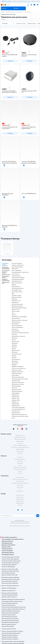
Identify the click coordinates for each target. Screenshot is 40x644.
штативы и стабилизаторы (18, 265)
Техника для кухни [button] (6, 275)
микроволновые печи (17, 354)
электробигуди (15, 324)
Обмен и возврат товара (20, 439)
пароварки (14, 365)
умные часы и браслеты (17, 263)
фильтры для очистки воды (18, 384)
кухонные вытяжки (16, 359)
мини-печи (14, 334)
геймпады (14, 285)
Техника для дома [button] (6, 270)
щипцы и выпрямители (17, 326)
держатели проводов (17, 297)
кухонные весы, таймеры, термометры (20, 333)
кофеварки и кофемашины (18, 366)
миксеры (14, 349)
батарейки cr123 (15, 398)
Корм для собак (20, 501)
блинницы (14, 358)
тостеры (14, 340)
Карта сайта (20, 453)
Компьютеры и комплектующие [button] (6, 268)
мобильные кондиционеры (18, 377)
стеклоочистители (16, 318)
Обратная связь (20, 451)
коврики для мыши (16, 286)
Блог (20, 489)
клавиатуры (14, 299)
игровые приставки (16, 276)
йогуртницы (15, 352)
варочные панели (16, 350)
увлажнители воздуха (17, 374)
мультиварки (15, 343)
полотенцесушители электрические (20, 379)
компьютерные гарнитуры (18, 288)
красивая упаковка (16, 413)
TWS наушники (15, 269)
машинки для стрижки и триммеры (20, 320)
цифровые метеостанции (17, 372)
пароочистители (16, 310)
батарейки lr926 (15, 397)
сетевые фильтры (16, 393)
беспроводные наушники (17, 267)
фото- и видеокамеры (17, 270)
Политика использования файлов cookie (20, 447)
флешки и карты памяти (17, 283)
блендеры (14, 356)
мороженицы (15, 329)
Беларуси (28, 526)
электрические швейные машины (19, 308)
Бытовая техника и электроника (14, 12)
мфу (13, 294)
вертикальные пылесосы (17, 306)
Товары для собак (20, 499)
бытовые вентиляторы (17, 370)
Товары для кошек (20, 495)
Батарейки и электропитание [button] (6, 280)
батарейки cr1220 (16, 400)
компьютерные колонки (17, 292)
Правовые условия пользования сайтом (20, 522)
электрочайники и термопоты (18, 336)
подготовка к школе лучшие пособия (20, 416)
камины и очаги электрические (19, 368)
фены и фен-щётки (16, 322)
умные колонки (15, 274)
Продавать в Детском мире (20, 437)
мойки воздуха (15, 375)
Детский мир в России (15, 526)
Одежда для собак (20, 503)
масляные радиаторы (17, 386)
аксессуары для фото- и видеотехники (20, 272)
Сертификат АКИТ (20, 449)
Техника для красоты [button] (5, 272)
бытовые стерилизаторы (17, 304)
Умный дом (28, 12)
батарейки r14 (15, 402)
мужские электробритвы (17, 327)
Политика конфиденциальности (20, 445)
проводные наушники (17, 281)
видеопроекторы (16, 406)
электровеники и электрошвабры (19, 317)
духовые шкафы (15, 342)
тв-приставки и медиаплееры (18, 407)
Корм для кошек (20, 497)
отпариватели (15, 302)
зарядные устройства (17, 390)
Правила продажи (20, 441)
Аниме (13, 418)
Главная (3, 12)
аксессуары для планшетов (18, 279)
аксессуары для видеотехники (19, 409)
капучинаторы (15, 363)
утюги (13, 313)
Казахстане (23, 526)
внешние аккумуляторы (17, 391)
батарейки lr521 (15, 395)
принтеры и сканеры (17, 295)
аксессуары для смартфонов (18, 278)
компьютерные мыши (17, 290)
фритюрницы (15, 361)
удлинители (14, 388)
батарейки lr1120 (15, 404)
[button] (16, 8)
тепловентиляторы (16, 381)
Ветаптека (20, 505)
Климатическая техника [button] (5, 277)
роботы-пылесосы (16, 311)
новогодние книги (16, 411)
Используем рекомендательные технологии (20, 523)
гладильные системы (16, 301)
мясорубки (14, 345)
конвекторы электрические (18, 382)
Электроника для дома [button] (6, 283)
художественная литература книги (19, 414)
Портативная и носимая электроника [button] (5, 264)
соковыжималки (15, 331)
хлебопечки (15, 338)
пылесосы (14, 315)
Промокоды (20, 443)
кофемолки (14, 347)
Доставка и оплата (20, 435)
